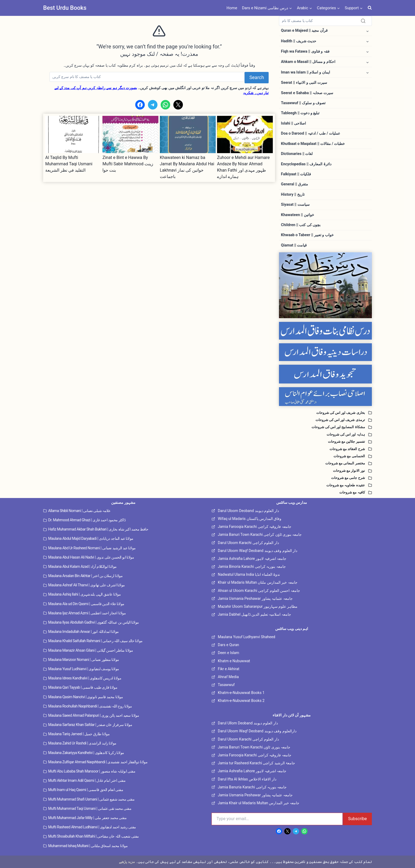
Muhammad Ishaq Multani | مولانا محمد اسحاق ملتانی (88, 846)
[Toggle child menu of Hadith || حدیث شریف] (367, 41)
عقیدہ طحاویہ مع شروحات (344, 485)
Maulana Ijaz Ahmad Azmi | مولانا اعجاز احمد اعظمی (87, 613)
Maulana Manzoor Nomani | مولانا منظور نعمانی (84, 660)
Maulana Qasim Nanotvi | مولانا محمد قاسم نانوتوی (85, 697)
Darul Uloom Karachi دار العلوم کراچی (248, 543)
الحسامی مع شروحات (348, 456)
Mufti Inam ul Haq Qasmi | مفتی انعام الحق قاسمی (86, 790)
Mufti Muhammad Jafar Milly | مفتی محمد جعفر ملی (87, 818)
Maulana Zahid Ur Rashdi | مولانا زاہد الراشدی (82, 743)
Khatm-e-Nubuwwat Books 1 (241, 693)
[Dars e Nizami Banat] (325, 331)
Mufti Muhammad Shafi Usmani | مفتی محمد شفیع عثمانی (91, 799)
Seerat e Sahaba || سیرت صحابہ (307, 93)
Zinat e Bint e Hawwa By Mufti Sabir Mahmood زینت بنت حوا (128, 164)
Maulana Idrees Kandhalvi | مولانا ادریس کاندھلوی (85, 678)
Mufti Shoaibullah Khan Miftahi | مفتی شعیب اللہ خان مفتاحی (94, 836)
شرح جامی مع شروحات (346, 478)
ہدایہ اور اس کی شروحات (344, 434)
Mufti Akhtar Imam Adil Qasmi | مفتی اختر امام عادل (87, 780)
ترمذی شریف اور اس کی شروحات (338, 420)
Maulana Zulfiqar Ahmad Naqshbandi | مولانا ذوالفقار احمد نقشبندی (98, 762)
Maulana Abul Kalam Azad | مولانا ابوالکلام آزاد (82, 567)
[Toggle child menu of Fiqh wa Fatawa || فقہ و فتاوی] (367, 51)
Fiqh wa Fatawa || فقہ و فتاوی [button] (305, 51)
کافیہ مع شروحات (351, 492)
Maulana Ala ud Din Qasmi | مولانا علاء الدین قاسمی (86, 604)
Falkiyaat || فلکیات (296, 174)
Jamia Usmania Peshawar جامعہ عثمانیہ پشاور (255, 599)
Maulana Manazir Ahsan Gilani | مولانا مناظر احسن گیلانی (91, 650)
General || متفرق (295, 184)
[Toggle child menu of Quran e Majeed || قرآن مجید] (367, 31)
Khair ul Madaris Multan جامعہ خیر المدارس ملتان (258, 582)
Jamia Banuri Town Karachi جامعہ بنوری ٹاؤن (254, 747)
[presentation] (73, 134)
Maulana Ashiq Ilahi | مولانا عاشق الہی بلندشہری (84, 594)
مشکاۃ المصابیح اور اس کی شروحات (336, 427)
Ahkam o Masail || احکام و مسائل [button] (308, 62)
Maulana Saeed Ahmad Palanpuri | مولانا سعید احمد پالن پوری (94, 715)
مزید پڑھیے (127, 862)
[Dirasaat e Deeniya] (325, 352)
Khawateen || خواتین (298, 215)
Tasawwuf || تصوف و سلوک (303, 103)
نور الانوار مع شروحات (348, 471)
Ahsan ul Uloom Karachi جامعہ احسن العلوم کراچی (259, 591)
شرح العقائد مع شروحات (346, 449)
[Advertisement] (159, 219)
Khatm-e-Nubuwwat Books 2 (241, 701)
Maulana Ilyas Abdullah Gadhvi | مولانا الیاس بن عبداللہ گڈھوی (94, 622)
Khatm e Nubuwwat (234, 661)
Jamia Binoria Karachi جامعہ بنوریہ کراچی (252, 567)
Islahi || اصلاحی (294, 123)
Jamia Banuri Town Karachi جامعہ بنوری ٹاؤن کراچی (260, 534)
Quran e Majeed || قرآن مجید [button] (304, 31)
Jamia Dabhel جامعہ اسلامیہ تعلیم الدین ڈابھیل (254, 614)
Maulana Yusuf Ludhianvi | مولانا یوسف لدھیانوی (84, 669)
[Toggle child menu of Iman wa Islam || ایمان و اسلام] (367, 72)
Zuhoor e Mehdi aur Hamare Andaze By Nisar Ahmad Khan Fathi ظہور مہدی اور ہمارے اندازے (243, 167)
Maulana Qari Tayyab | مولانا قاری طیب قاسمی (83, 687)
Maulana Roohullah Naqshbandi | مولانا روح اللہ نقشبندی (90, 706)
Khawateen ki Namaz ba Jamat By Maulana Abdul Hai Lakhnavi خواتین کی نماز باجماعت (187, 167)
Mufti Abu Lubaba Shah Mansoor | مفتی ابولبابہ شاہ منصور (92, 771)
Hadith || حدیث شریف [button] (299, 41)
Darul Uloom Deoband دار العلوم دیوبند (248, 511)
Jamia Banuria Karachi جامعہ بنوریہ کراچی (252, 787)
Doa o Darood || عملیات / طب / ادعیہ (311, 133)
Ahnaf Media (228, 677)
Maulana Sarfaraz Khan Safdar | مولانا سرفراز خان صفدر (90, 725)
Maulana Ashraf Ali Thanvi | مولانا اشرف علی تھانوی (87, 585)
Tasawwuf (226, 685)
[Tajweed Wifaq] (325, 374)
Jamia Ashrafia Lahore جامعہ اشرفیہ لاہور (252, 559)
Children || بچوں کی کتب (301, 225)
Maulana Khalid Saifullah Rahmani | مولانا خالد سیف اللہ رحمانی (95, 641)
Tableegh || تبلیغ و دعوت (300, 113)
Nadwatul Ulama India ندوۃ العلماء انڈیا (249, 574)
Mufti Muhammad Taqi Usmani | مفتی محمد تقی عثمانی (90, 808)
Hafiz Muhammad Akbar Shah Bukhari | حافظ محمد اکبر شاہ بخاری (98, 529)
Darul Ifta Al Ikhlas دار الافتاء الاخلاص (247, 779)
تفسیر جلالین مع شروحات (345, 442)
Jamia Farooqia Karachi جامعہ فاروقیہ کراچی (255, 527)
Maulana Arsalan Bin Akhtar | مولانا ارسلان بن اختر (85, 576)
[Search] (147, 77)
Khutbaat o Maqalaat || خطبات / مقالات (313, 144)
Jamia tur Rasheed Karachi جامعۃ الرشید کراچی (256, 763)
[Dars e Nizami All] (325, 285)
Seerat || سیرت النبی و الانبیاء (304, 83)
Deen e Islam (228, 653)
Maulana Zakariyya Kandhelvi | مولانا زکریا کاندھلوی (86, 753)
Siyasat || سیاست (295, 205)
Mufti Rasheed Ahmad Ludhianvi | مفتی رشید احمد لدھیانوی (92, 827)
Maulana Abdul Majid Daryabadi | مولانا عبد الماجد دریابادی (91, 538)
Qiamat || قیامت (294, 245)
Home (232, 8)
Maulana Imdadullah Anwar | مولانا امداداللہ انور (84, 632)
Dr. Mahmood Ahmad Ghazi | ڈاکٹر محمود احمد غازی (87, 520)
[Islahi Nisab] (325, 397)
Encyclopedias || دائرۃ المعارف (306, 164)
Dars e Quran (228, 645)
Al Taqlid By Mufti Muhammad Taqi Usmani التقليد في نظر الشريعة (69, 164)
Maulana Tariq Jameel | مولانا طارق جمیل (79, 734)
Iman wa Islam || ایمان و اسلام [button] (306, 72)
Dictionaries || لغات (297, 154)
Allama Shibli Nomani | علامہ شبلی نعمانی (79, 511)
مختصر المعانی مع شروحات (343, 463)
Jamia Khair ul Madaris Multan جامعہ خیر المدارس (259, 803)
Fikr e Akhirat (229, 669)
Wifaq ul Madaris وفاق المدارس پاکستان (250, 519)
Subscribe (357, 819)
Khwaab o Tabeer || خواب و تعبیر (307, 235)
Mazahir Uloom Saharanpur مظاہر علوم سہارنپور (258, 606)
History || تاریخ (293, 195)
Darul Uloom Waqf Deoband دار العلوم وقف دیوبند (258, 551)
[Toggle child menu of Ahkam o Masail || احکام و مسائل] (367, 62)
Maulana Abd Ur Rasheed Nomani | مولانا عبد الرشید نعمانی (92, 548)
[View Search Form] (370, 8)
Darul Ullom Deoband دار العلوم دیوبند (248, 723)
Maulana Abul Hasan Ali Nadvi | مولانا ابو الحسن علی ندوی (91, 557)
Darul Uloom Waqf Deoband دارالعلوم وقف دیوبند (257, 731)
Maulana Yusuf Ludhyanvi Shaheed (247, 637)
